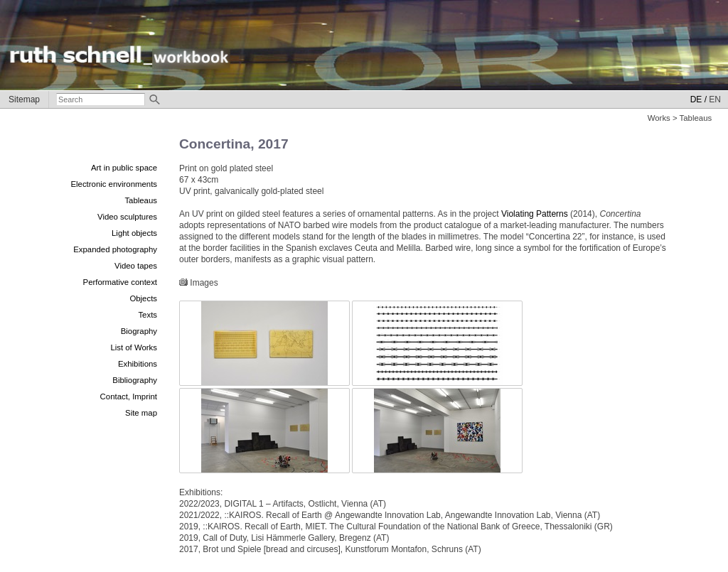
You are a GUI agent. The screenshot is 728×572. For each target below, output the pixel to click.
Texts (148, 315)
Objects (143, 298)
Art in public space (124, 168)
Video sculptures (127, 217)
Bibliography (135, 380)
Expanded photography (115, 249)
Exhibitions (138, 364)
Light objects (134, 233)
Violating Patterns (535, 214)
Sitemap (24, 99)
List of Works (134, 347)
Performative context (120, 282)
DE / (698, 99)
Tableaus (141, 200)
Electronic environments (114, 184)
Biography (139, 331)
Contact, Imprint (129, 396)
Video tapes (136, 266)
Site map (141, 413)
